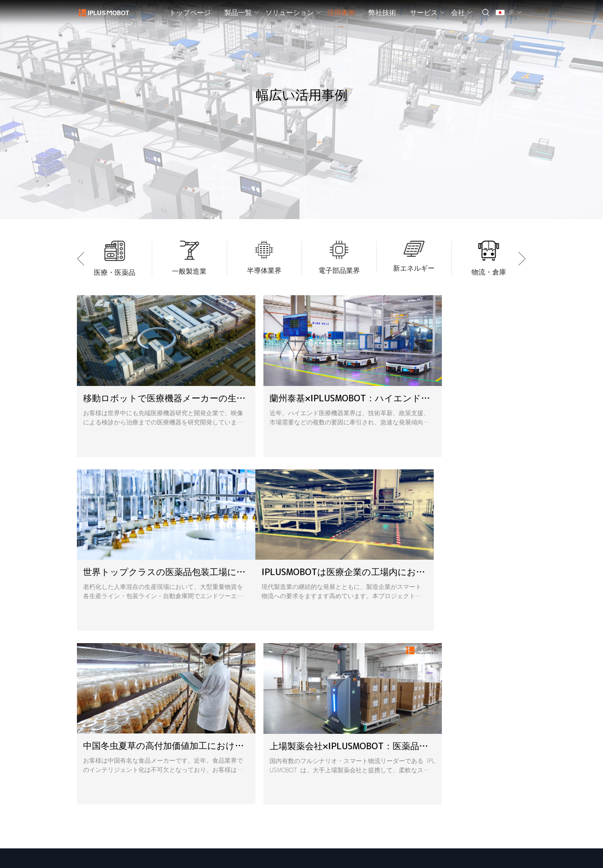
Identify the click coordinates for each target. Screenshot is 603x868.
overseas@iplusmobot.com (393, 718)
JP (511, 12)
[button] (83, 259)
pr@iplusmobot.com (396, 741)
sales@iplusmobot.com (388, 730)
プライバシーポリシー (193, 858)
